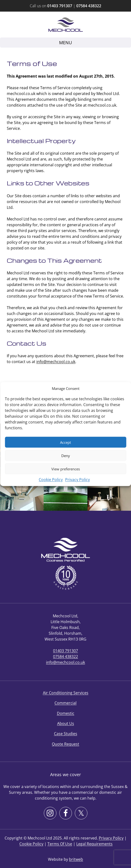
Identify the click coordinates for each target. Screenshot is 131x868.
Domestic (66, 713)
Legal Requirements (94, 844)
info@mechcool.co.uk (56, 362)
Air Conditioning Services (66, 693)
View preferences (66, 469)
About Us (66, 723)
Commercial (65, 703)
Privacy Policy (77, 480)
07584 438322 (89, 6)
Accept (65, 442)
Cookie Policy (51, 480)
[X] (81, 813)
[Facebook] (66, 813)
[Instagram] (50, 813)
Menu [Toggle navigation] (65, 43)
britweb (76, 859)
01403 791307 (60, 6)
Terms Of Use (60, 844)
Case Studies (66, 734)
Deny (66, 455)
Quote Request (65, 744)
